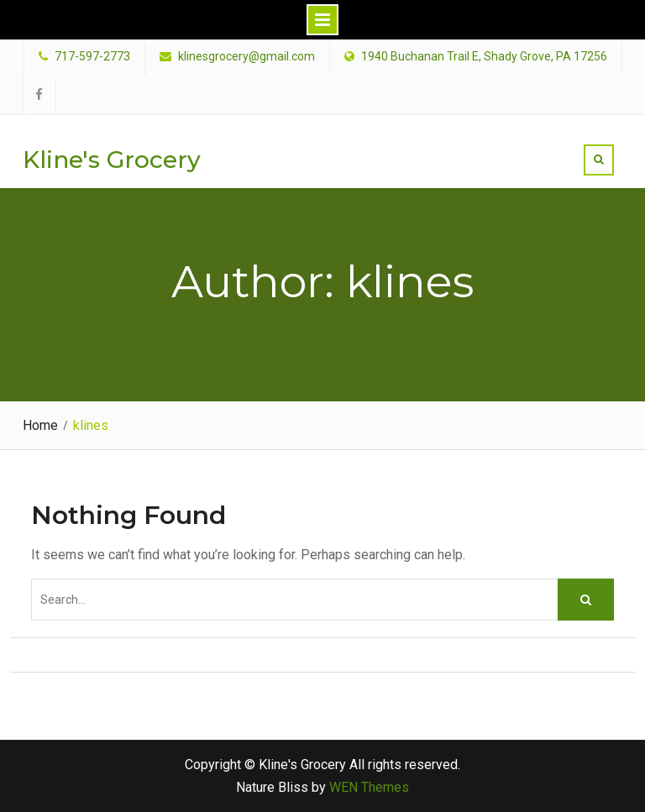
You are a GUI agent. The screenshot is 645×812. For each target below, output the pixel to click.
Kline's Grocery (112, 160)
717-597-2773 (92, 57)
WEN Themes (369, 787)
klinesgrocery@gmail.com (246, 57)
